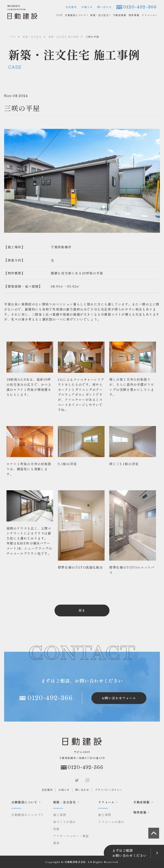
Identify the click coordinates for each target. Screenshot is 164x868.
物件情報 (134, 15)
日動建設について (76, 15)
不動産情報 (120, 15)
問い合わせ (104, 7)
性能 (56, 829)
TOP (59, 15)
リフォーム (148, 15)
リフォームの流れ (111, 822)
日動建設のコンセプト (28, 815)
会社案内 (71, 7)
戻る (82, 610)
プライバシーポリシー (109, 790)
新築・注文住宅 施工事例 (64, 37)
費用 (56, 843)
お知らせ (87, 7)
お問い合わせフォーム (119, 698)
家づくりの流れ (65, 822)
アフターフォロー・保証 (71, 836)
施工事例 (60, 815)
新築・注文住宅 (100, 15)
